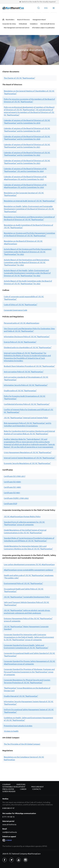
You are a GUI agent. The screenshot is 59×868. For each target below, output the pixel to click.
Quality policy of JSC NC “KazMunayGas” (20, 391)
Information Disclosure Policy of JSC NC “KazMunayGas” (27, 337)
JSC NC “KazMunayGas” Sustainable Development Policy (27, 597)
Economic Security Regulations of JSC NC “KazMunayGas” (27, 463)
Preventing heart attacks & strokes (18, 726)
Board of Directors (23, 20)
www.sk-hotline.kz (9, 825)
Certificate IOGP (10, 504)
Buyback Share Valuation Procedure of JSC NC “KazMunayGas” (29, 366)
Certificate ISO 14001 (12, 487)
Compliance (34, 24)
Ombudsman (23, 24)
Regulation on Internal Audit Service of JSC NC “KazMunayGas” (29, 201)
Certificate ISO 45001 (12, 482)
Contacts (37, 789)
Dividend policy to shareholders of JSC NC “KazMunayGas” (28, 347)
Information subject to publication (43, 28)
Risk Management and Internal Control (17, 28)
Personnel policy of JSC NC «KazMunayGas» (22, 323)
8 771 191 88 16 (8, 817)
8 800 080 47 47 (8, 808)
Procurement (37, 787)
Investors (21, 784)
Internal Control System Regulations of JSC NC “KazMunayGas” (29, 458)
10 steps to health (11, 731)
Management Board (39, 20)
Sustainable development (14, 787)
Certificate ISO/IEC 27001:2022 (16, 498)
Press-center (8, 789)
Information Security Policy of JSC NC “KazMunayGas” (26, 385)
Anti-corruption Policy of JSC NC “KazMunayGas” (24, 372)
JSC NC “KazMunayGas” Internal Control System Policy (26, 418)
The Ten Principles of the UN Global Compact (22, 744)
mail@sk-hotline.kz (10, 832)
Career (23, 789)
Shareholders (10, 20)
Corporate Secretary (9, 24)
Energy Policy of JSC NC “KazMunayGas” (20, 342)
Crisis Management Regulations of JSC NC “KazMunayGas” (28, 452)
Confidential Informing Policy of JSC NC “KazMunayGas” (27, 404)
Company (6, 784)
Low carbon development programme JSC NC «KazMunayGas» (29, 564)
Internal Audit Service (48, 24)
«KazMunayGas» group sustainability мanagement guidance (28, 570)
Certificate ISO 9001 (12, 493)
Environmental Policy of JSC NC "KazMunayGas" (23, 583)
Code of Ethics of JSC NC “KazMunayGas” (21, 305)
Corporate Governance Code (16, 310)
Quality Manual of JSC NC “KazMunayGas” (21, 696)
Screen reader (9, 791)
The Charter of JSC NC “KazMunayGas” (19, 78)
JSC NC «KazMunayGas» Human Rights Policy (22, 517)
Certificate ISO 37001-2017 (15, 476)
